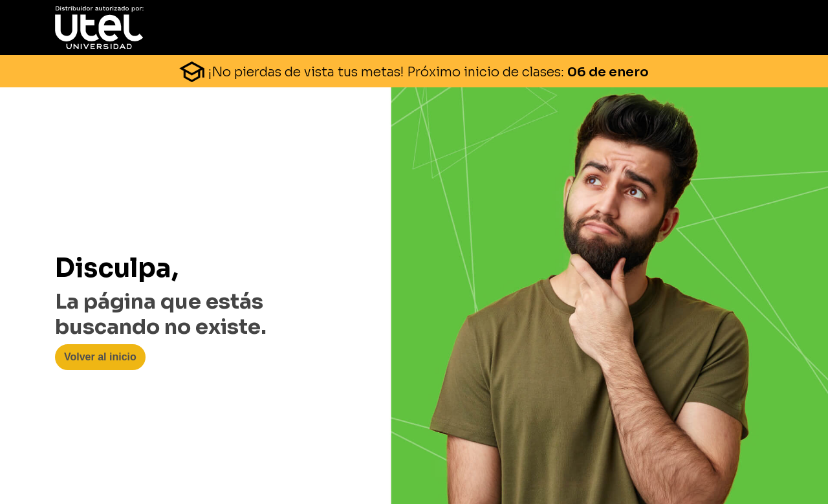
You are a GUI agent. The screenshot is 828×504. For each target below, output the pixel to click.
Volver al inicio (100, 357)
